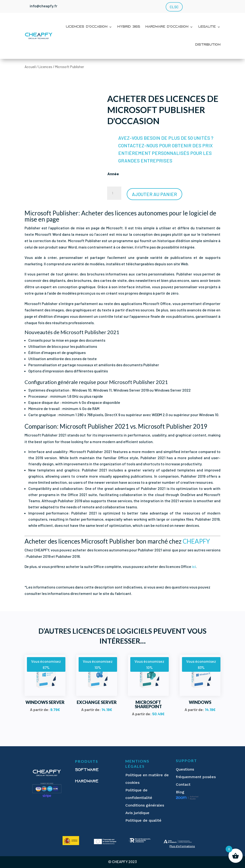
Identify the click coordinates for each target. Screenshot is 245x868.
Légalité (207, 27)
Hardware (87, 781)
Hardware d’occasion (167, 27)
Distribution (208, 45)
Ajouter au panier (154, 194)
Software (87, 770)
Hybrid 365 (129, 27)
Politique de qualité (143, 820)
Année (113, 174)
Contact (183, 784)
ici (194, 566)
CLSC (174, 7)
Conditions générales (145, 805)
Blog (180, 792)
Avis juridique (137, 813)
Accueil (30, 67)
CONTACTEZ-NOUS (138, 145)
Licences (45, 67)
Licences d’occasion (87, 27)
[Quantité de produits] (114, 193)
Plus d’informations (182, 846)
